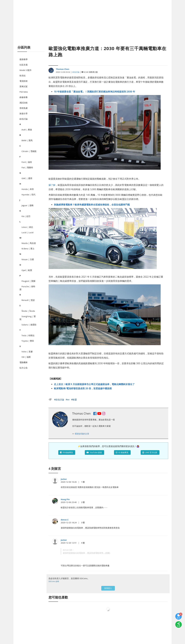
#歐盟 (74, 400)
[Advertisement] (93, 26)
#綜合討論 (59, 400)
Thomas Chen (63, 69)
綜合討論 (24, 119)
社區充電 (24, 65)
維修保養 (24, 97)
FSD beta (24, 92)
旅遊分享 (24, 113)
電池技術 (24, 81)
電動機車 (24, 362)
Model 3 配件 (25, 70)
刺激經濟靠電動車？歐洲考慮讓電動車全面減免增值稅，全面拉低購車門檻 (92, 205)
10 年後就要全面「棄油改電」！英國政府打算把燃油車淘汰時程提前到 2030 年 (95, 91)
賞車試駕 (24, 86)
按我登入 (108, 588)
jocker (64, 479)
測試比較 (24, 103)
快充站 (23, 76)
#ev (68, 400)
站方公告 (24, 368)
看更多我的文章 (82, 434)
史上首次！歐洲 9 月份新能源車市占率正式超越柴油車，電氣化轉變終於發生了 (94, 384)
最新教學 (24, 59)
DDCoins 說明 (54, 581)
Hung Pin (65, 499)
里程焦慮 (24, 108)
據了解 (52, 185)
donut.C (65, 520)
